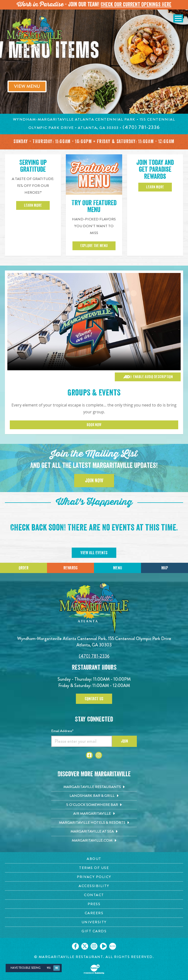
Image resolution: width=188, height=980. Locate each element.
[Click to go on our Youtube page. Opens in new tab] (103, 947)
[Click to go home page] (34, 36)
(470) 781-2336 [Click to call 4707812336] (94, 657)
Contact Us (94, 699)
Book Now (94, 425)
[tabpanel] (94, 62)
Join (124, 742)
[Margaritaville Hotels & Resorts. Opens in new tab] (94, 823)
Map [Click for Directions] (165, 568)
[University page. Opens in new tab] (94, 923)
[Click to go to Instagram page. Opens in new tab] (99, 756)
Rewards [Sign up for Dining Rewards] (70, 568)
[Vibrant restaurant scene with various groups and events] (94, 322)
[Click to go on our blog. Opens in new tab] (113, 947)
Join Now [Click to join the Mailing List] (94, 481)
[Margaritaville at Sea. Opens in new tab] (94, 832)
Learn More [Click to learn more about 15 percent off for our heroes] (33, 206)
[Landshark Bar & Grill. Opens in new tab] (94, 796)
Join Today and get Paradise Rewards (155, 170)
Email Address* (62, 731)
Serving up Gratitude (33, 167)
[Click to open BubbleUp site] (94, 970)
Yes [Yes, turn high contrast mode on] (49, 968)
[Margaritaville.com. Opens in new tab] (94, 841)
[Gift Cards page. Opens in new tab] (94, 932)
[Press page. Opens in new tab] (94, 905)
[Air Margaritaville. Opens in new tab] (94, 814)
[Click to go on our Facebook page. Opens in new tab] (75, 947)
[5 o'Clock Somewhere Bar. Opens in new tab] (94, 805)
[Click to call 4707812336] (141, 127)
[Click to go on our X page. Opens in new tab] (85, 947)
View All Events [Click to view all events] (94, 553)
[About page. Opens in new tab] (94, 859)
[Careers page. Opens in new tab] (94, 914)
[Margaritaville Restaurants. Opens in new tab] (94, 787)
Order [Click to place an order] (23, 568)
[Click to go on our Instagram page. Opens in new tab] (94, 947)
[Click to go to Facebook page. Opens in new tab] (89, 756)
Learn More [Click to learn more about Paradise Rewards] (155, 188)
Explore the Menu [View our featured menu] (94, 246)
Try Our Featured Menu (94, 207)
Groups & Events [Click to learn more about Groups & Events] (94, 393)
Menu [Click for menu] (117, 568)
